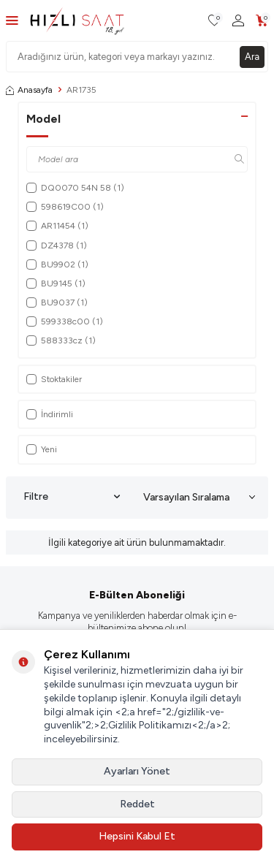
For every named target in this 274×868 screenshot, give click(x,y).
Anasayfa (29, 90)
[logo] (77, 20)
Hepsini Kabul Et (137, 836)
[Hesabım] (238, 21)
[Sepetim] (262, 21)
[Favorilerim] (214, 21)
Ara (252, 57)
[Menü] (12, 20)
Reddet (137, 804)
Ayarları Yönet (137, 771)
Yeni (42, 449)
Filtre (72, 497)
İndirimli (50, 414)
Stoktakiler (54, 379)
